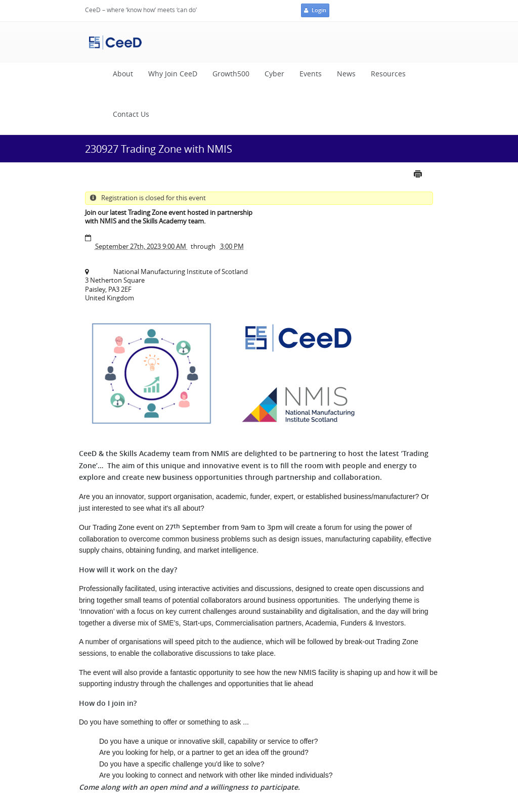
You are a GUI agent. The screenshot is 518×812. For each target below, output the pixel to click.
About (123, 74)
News (346, 74)
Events (311, 74)
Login (315, 11)
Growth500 (231, 74)
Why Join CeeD (173, 74)
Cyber (274, 74)
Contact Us (131, 114)
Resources (388, 74)
